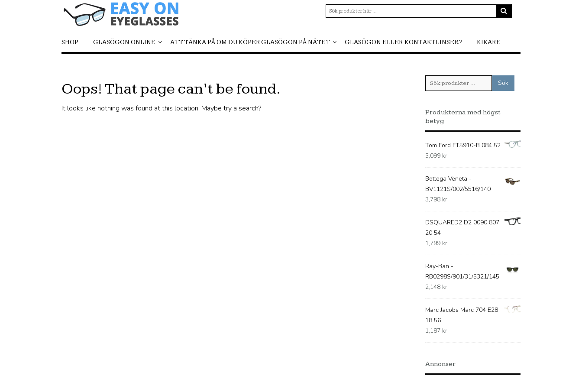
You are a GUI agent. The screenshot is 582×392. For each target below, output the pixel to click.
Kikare (489, 42)
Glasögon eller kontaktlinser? (403, 42)
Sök (503, 83)
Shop (70, 42)
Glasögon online (124, 42)
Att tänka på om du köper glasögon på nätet (250, 42)
